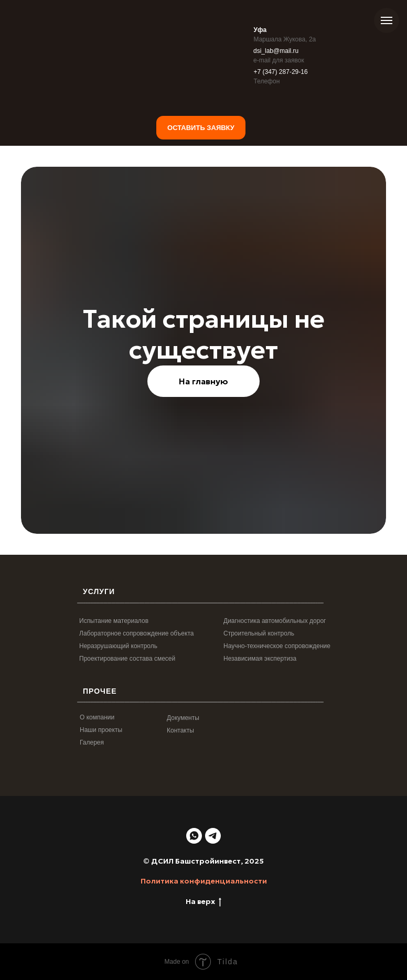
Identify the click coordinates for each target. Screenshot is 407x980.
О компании (97, 717)
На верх (203, 902)
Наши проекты (101, 730)
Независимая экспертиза (260, 659)
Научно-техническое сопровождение (277, 646)
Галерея (92, 742)
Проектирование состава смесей (127, 659)
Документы (183, 718)
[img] (286, 98)
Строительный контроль (259, 633)
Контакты (180, 730)
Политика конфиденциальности (204, 881)
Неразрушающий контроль (118, 646)
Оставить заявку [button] (201, 128)
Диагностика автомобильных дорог (275, 621)
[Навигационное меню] (387, 20)
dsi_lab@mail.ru (276, 51)
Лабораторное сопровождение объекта (136, 633)
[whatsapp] (194, 836)
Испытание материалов (114, 621)
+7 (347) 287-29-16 (281, 72)
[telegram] (213, 836)
